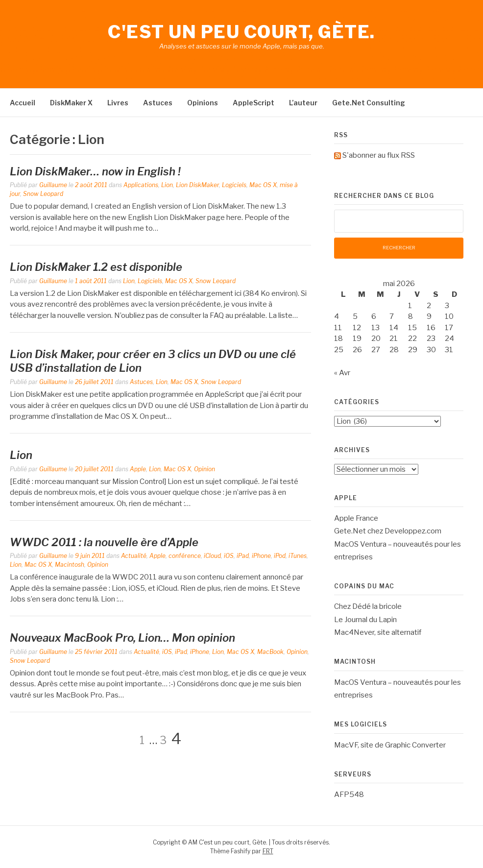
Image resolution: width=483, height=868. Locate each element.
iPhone (261, 556)
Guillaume (53, 185)
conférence (185, 556)
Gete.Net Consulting (369, 103)
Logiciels (234, 185)
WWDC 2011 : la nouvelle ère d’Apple (104, 542)
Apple (138, 469)
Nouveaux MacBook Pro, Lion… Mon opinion (122, 638)
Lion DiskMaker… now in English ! (95, 171)
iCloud (212, 556)
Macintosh (70, 565)
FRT (268, 851)
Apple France (356, 518)
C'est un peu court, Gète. (241, 32)
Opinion (205, 469)
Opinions (203, 103)
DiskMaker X (71, 103)
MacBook (270, 652)
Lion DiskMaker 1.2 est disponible (96, 267)
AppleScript (254, 103)
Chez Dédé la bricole (368, 606)
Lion (167, 185)
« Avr (342, 373)
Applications (141, 185)
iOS (229, 556)
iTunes (298, 556)
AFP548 (349, 795)
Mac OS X (263, 185)
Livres (118, 103)
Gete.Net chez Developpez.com (388, 531)
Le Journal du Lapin (365, 620)
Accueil (23, 103)
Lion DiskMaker (197, 185)
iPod (280, 556)
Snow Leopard (43, 194)
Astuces (158, 103)
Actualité (134, 556)
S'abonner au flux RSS (379, 155)
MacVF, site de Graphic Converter (390, 745)
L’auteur (303, 103)
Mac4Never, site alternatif (378, 632)
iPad (243, 556)
